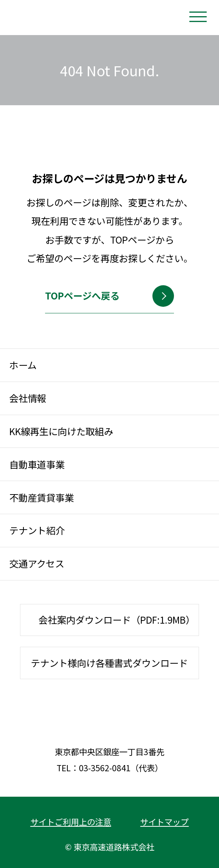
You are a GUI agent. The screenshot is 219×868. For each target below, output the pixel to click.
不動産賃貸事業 (42, 497)
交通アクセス (37, 563)
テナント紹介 (37, 530)
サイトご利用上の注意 (71, 822)
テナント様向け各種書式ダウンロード (109, 663)
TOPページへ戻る (96, 300)
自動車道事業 (37, 464)
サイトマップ (164, 822)
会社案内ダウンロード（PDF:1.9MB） (117, 620)
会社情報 (28, 398)
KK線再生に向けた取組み (61, 431)
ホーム (23, 365)
